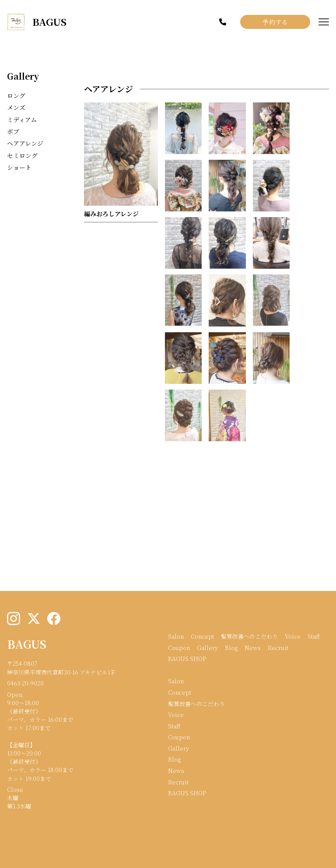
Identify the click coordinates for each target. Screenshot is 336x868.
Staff (314, 636)
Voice (293, 636)
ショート (19, 167)
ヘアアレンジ (25, 143)
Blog (231, 648)
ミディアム (22, 119)
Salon (176, 636)
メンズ (16, 107)
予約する (275, 22)
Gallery (23, 76)
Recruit (278, 648)
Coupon (179, 648)
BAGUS (27, 644)
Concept (202, 636)
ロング (16, 95)
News (253, 648)
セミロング (22, 155)
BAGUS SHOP (187, 659)
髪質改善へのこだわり (249, 636)
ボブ (13, 131)
